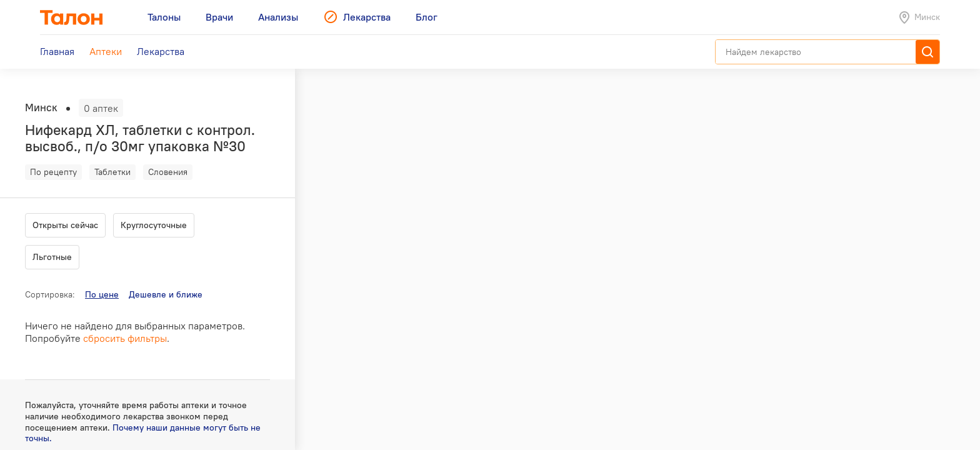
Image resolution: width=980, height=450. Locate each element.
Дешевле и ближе (166, 294)
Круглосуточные (154, 225)
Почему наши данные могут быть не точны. (143, 433)
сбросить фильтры (125, 338)
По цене (102, 294)
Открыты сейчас (65, 225)
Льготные (52, 257)
